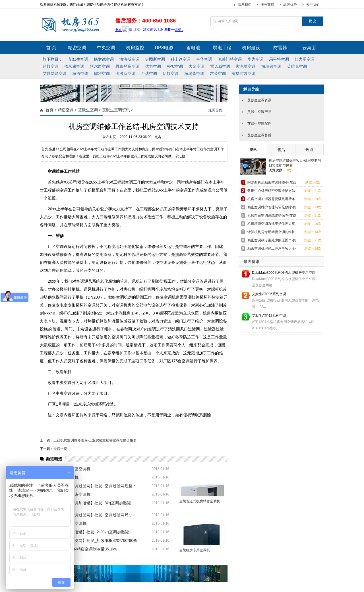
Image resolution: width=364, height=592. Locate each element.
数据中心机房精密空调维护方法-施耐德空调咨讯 (272, 192)
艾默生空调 (88, 110)
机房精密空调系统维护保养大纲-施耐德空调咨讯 (272, 225)
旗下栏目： (53, 59)
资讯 (253, 150)
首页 (49, 110)
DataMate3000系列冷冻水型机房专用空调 (284, 273)
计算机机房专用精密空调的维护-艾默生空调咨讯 (272, 233)
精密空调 (66, 110)
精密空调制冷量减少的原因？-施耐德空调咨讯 (272, 241)
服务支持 (267, 5)
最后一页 (60, 449)
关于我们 (313, 5)
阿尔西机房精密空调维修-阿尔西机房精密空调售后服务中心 (272, 183)
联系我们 (245, 5)
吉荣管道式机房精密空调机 (200, 501)
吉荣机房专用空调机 (195, 550)
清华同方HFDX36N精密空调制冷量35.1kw (80, 549)
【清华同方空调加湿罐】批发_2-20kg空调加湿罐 (86, 532)
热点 (309, 150)
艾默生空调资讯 (116, 110)
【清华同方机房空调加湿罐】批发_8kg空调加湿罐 (87, 503)
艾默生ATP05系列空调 (269, 294)
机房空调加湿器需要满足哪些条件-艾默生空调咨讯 (271, 200)
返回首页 (215, 110)
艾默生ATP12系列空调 (269, 316)
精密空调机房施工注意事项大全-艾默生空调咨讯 (272, 249)
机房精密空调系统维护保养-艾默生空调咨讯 (272, 216)
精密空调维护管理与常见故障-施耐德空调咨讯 (272, 208)
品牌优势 (290, 5)
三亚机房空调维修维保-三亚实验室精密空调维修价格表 (95, 440)
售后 (281, 150)
